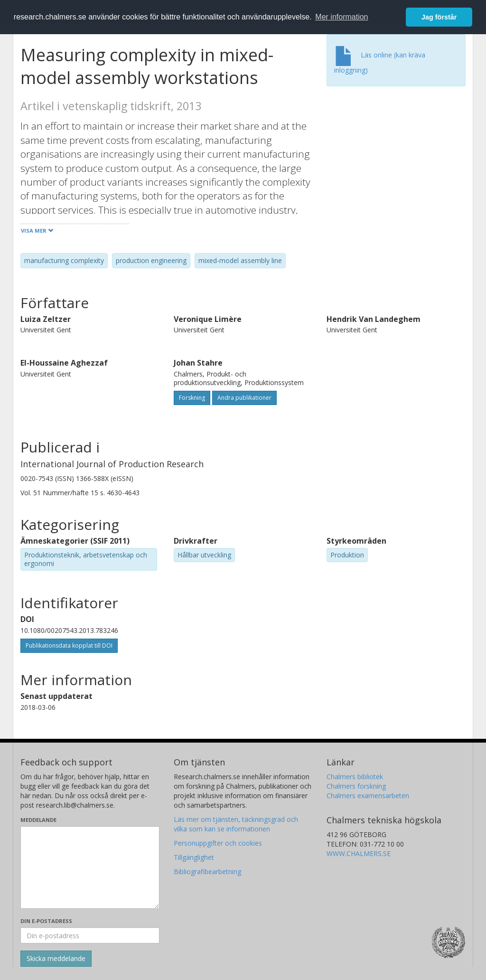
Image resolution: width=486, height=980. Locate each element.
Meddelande (38, 820)
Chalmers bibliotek (355, 777)
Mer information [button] (341, 17)
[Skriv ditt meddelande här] (90, 867)
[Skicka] (56, 959)
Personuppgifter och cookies (218, 843)
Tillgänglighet (194, 857)
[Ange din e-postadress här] (90, 935)
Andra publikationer (244, 398)
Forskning (192, 398)
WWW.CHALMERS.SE (359, 853)
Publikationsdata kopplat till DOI (69, 645)
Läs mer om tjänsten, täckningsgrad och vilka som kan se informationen (236, 824)
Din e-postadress (46, 921)
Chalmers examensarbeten (368, 796)
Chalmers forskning (356, 786)
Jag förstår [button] (439, 17)
